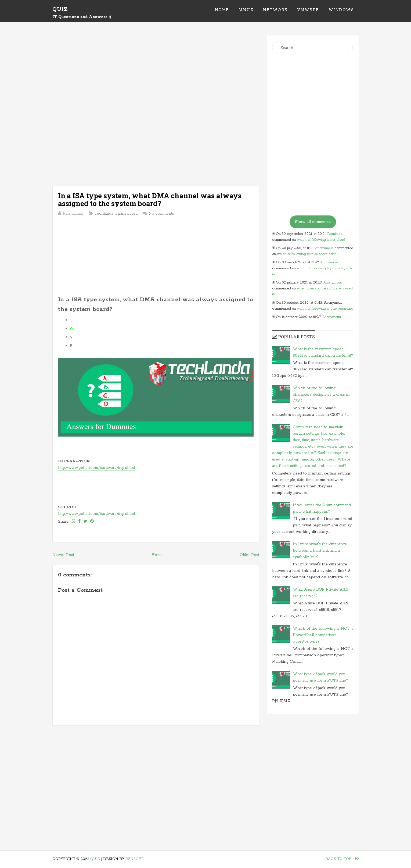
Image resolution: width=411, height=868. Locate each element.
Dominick (335, 234)
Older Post (249, 555)
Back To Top (342, 859)
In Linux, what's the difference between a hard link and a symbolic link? (320, 551)
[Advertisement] (156, 73)
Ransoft (134, 859)
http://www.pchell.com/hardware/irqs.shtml (96, 468)
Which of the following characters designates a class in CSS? (321, 395)
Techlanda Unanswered (116, 214)
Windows (341, 10)
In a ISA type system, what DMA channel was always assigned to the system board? (150, 199)
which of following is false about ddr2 (307, 254)
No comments (161, 214)
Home (222, 10)
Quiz (60, 9)
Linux (246, 10)
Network (275, 10)
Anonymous (324, 248)
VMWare (308, 10)
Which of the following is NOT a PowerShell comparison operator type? (323, 635)
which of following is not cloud (321, 240)
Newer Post (63, 555)
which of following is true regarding (325, 309)
